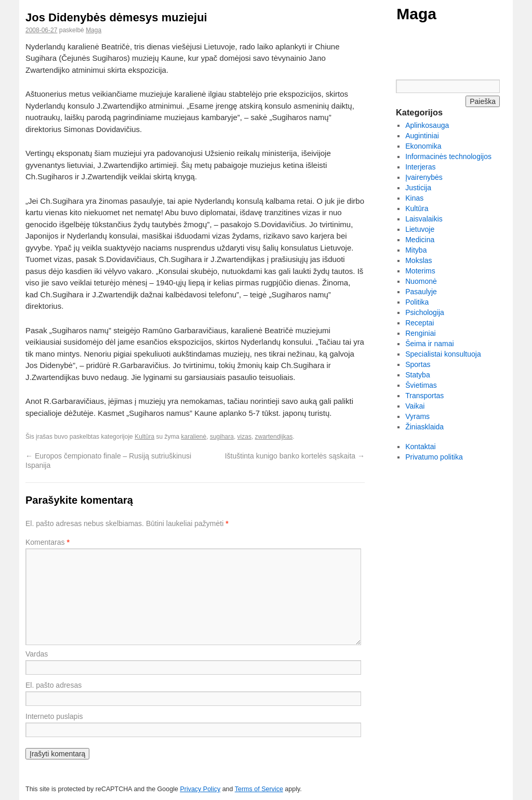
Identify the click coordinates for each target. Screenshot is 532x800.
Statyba (417, 375)
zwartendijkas (274, 437)
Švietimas (421, 385)
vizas (244, 437)
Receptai (420, 323)
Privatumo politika (434, 457)
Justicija (418, 188)
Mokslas (418, 260)
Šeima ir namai (429, 344)
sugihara (222, 437)
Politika (417, 302)
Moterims (420, 271)
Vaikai (415, 406)
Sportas (418, 364)
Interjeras (420, 167)
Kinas (414, 198)
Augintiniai (422, 136)
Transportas (424, 396)
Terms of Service (259, 789)
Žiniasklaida (424, 427)
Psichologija (425, 312)
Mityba (416, 250)
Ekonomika (423, 146)
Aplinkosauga (427, 125)
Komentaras (48, 542)
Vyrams (417, 416)
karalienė (194, 437)
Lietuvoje (420, 229)
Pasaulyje (421, 292)
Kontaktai (420, 447)
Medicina (420, 240)
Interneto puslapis (54, 716)
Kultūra (144, 437)
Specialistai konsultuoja (443, 354)
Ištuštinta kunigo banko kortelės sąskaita (295, 456)
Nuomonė (421, 281)
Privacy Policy (200, 789)
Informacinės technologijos (448, 156)
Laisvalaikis (424, 219)
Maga (416, 14)
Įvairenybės (424, 177)
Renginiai (420, 333)
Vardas (37, 654)
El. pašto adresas (54, 685)
